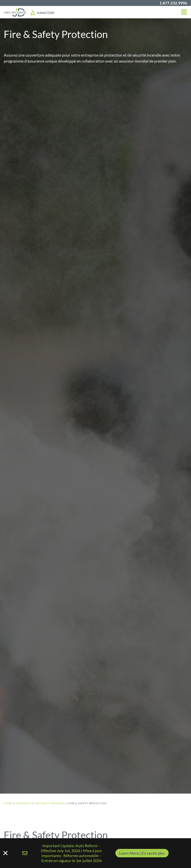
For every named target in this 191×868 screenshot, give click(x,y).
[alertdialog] (95, 853)
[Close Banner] (95, 853)
